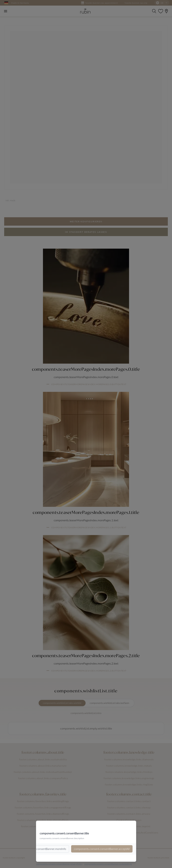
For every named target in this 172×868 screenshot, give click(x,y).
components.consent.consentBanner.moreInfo (38, 849)
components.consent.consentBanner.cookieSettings (108, 864)
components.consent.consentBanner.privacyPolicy (59, 864)
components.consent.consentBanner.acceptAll (102, 849)
